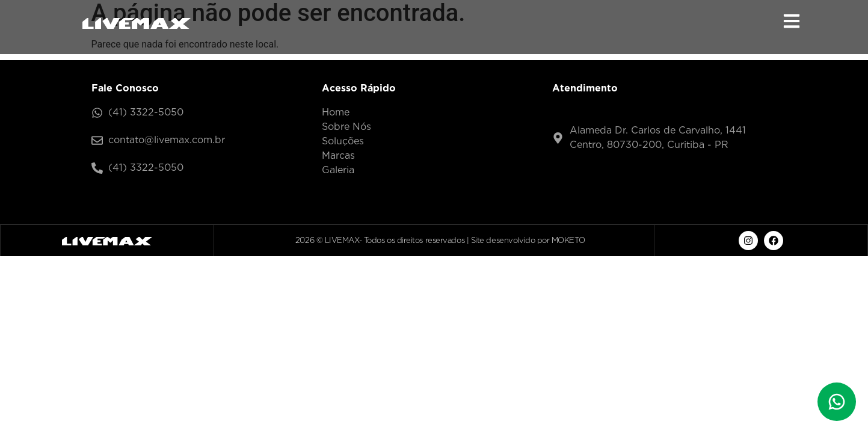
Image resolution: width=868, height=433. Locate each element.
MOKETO (568, 240)
